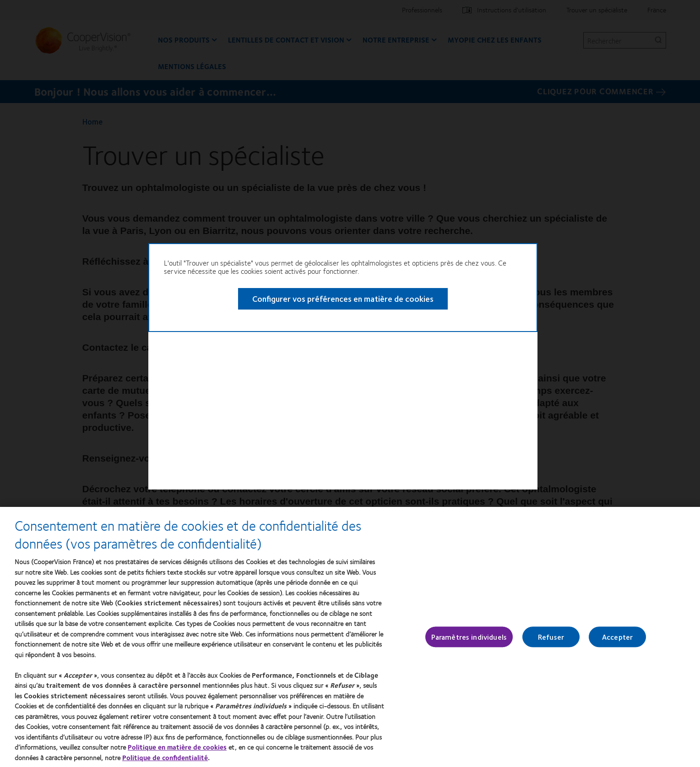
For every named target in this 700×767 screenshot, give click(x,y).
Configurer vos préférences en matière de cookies (321, 323)
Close (567, 279)
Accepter (617, 637)
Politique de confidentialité (165, 757)
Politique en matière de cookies (177, 747)
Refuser (551, 637)
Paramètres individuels (469, 637)
